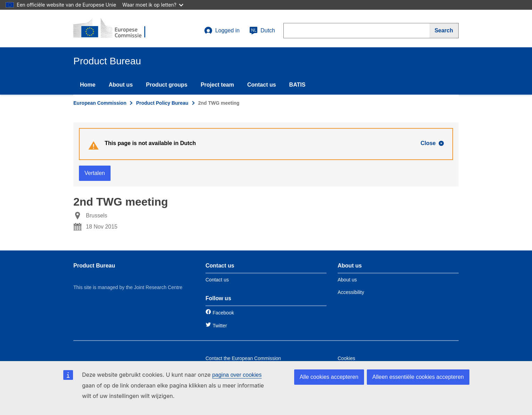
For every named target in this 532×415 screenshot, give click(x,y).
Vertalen (95, 173)
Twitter (220, 326)
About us (120, 85)
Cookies (346, 358)
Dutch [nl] (262, 31)
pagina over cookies (237, 375)
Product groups (167, 85)
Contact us (262, 85)
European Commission (100, 103)
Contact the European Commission (243, 358)
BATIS (297, 85)
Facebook (223, 313)
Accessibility (351, 292)
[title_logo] (115, 29)
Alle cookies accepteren (329, 377)
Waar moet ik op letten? (153, 5)
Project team (217, 85)
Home (88, 85)
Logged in (222, 31)
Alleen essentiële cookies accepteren (418, 377)
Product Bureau (94, 266)
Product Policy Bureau (162, 103)
